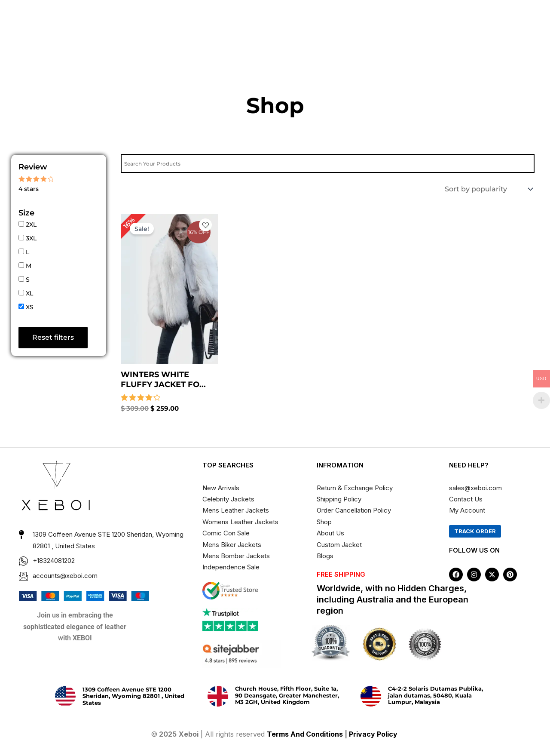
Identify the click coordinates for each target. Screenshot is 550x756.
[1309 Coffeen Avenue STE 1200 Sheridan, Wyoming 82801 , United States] (65, 696)
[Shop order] (488, 189)
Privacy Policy (374, 734)
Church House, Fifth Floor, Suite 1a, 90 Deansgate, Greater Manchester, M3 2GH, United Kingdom (287, 695)
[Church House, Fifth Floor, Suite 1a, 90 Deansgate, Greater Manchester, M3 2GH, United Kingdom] (218, 696)
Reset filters (53, 337)
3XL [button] (31, 238)
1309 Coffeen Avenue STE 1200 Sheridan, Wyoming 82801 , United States (133, 696)
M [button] (29, 266)
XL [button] (29, 293)
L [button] (27, 252)
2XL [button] (31, 224)
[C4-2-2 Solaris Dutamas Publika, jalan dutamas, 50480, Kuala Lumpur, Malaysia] (371, 696)
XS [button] (30, 307)
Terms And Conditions (305, 734)
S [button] (28, 280)
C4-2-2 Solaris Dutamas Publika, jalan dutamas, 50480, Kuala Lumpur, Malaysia (435, 695)
